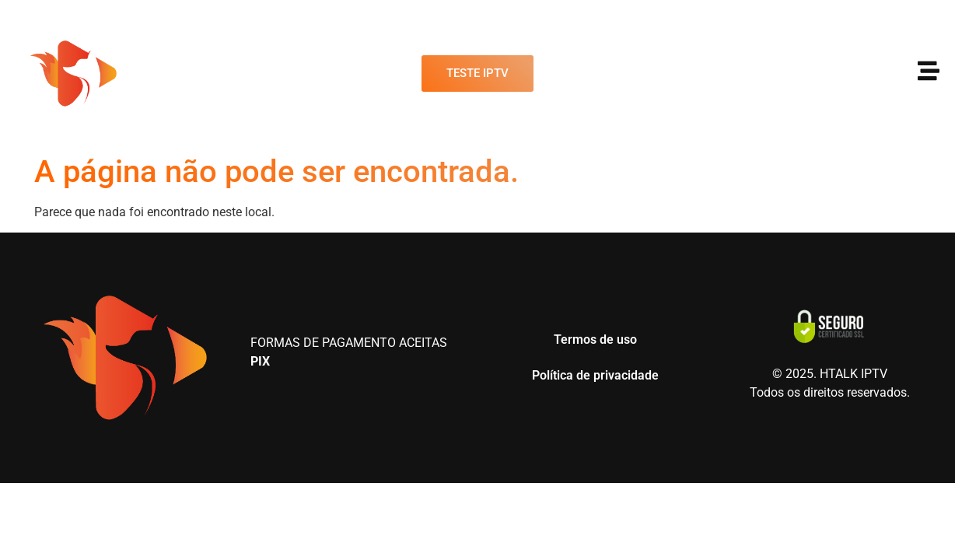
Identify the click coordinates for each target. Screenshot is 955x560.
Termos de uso (595, 339)
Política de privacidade (595, 375)
